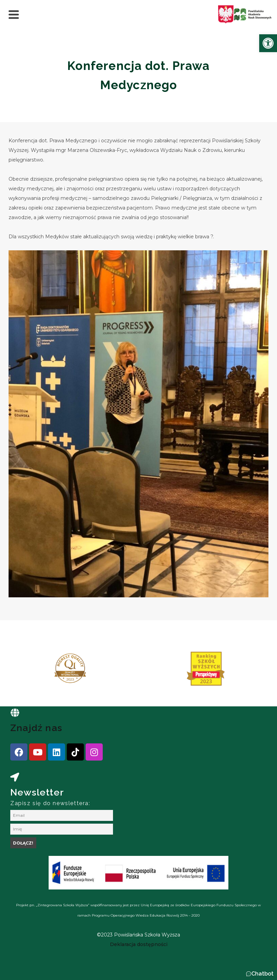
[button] (260, 974)
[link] (268, 43)
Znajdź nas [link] (36, 728)
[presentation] (27, 671)
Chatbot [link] (262, 974)
